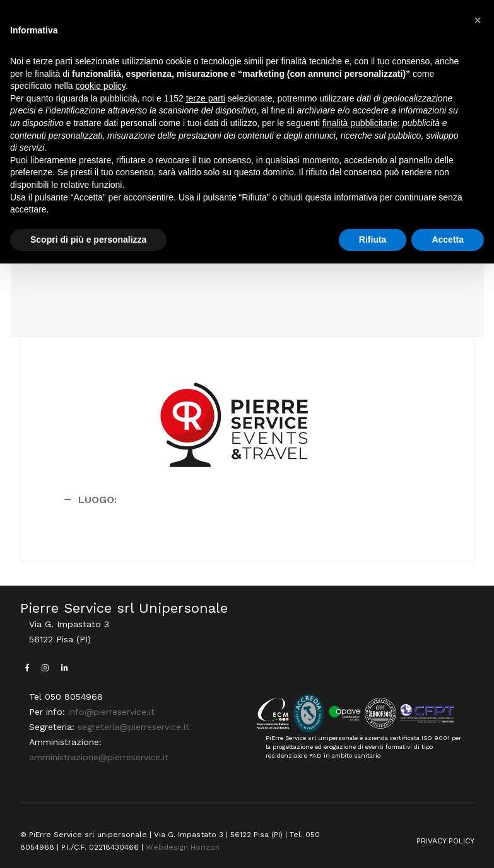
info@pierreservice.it (111, 712)
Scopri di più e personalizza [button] (88, 240)
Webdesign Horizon (183, 847)
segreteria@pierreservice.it (133, 727)
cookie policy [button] (101, 86)
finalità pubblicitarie (360, 123)
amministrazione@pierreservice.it (99, 757)
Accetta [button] (448, 240)
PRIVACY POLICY (445, 841)
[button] (478, 20)
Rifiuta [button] (373, 240)
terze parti (206, 98)
